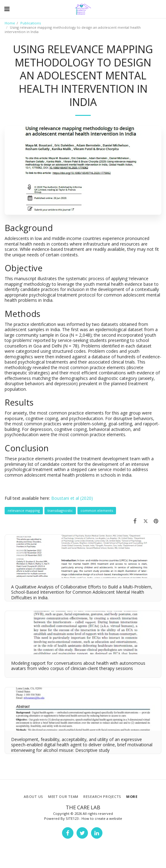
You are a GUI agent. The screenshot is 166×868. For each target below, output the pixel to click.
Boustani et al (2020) (72, 498)
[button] (7, 9)
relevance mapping (24, 510)
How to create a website (102, 818)
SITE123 (72, 818)
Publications (31, 23)
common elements (97, 510)
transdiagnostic (60, 510)
